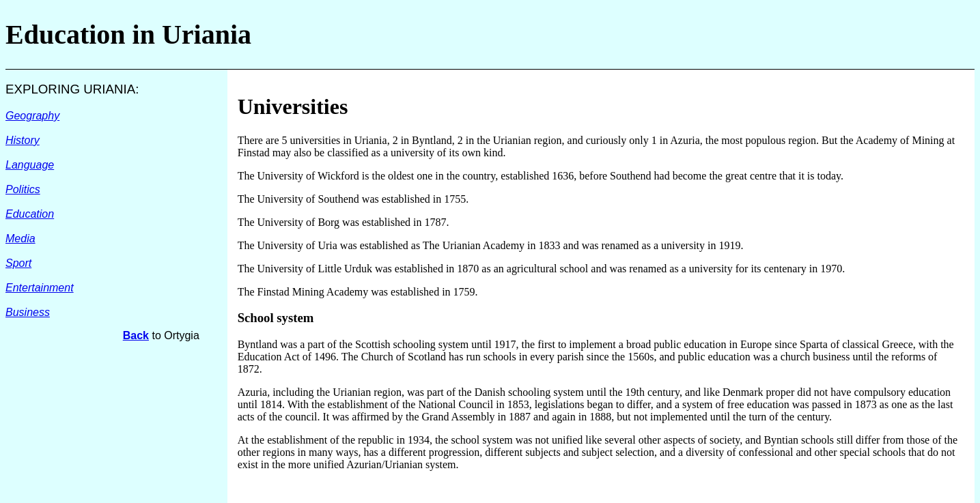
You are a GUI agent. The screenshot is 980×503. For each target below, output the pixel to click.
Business (28, 312)
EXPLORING (44, 89)
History (23, 140)
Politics (23, 189)
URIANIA (109, 89)
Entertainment (40, 288)
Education (30, 214)
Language (30, 165)
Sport (18, 263)
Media (20, 239)
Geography (32, 116)
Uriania (207, 34)
